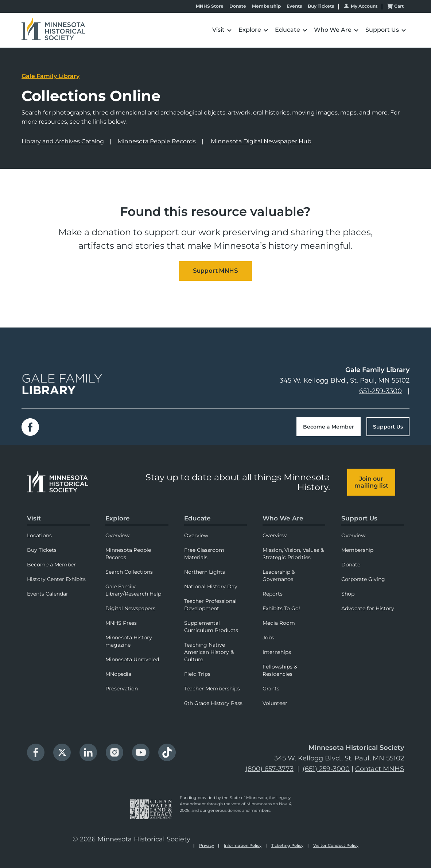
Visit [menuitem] (34, 518)
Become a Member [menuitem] (51, 565)
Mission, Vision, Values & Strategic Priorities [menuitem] (293, 554)
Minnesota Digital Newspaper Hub (261, 141)
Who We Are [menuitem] (283, 518)
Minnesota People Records (157, 141)
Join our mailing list (371, 482)
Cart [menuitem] (399, 6)
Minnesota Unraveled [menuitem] (132, 659)
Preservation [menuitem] (122, 689)
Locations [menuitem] (39, 535)
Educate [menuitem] (197, 518)
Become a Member (329, 427)
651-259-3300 (380, 391)
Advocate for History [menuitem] (368, 608)
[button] (222, 30)
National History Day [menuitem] (211, 586)
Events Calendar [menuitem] (48, 594)
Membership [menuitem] (266, 6)
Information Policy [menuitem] (243, 845)
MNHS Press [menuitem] (121, 623)
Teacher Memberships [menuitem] (212, 689)
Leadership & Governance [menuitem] (279, 576)
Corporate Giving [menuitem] (363, 579)
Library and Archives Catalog (63, 141)
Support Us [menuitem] (359, 518)
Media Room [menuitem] (279, 623)
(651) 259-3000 (326, 769)
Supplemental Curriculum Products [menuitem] (211, 627)
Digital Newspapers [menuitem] (130, 608)
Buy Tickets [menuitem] (321, 6)
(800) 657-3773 (269, 769)
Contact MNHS (380, 769)
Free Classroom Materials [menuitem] (204, 554)
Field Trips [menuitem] (197, 674)
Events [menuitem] (294, 6)
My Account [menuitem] (364, 6)
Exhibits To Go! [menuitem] (281, 608)
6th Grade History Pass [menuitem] (213, 703)
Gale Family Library (51, 76)
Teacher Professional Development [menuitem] (210, 605)
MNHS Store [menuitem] (210, 6)
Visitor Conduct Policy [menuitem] (336, 845)
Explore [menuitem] (118, 518)
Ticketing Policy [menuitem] (287, 845)
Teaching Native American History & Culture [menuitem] (209, 652)
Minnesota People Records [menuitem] (128, 554)
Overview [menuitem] (117, 535)
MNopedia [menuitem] (118, 674)
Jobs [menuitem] (268, 638)
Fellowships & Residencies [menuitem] (280, 670)
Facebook (30, 427)
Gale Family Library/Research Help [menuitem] (133, 590)
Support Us (388, 427)
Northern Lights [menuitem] (205, 572)
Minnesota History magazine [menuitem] (129, 641)
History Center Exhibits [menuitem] (56, 579)
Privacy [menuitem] (207, 845)
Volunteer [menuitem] (275, 703)
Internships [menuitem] (277, 652)
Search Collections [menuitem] (129, 572)
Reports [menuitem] (273, 594)
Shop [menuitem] (348, 594)
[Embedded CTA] (215, 271)
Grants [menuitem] (271, 689)
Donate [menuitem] (238, 6)
